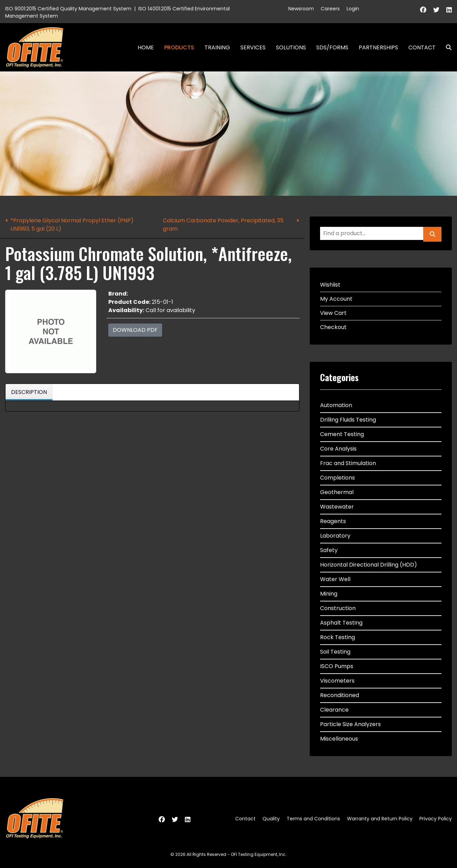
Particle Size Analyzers (350, 724)
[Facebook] (423, 10)
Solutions (291, 47)
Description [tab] (29, 392)
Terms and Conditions (313, 819)
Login (353, 9)
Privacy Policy (436, 819)
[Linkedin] (449, 10)
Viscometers (337, 681)
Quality (271, 819)
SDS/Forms (332, 47)
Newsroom (301, 9)
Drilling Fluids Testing (348, 420)
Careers (330, 9)
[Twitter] (436, 10)
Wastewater (337, 507)
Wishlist (330, 285)
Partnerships (378, 47)
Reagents (333, 521)
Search (446, 47)
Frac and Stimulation (348, 463)
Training (217, 47)
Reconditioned (340, 695)
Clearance (334, 710)
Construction (338, 608)
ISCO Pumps (337, 666)
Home (146, 47)
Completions (337, 478)
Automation (336, 405)
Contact (422, 47)
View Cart (333, 313)
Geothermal (337, 492)
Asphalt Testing (341, 623)
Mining (329, 594)
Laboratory (335, 536)
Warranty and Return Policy (380, 819)
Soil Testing (335, 652)
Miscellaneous (339, 739)
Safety (329, 550)
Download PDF (135, 330)
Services (253, 47)
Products (179, 47)
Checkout (333, 327)
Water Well (335, 579)
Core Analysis (338, 449)
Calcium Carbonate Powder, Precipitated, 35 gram (223, 225)
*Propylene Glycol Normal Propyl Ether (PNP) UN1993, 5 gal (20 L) (72, 225)
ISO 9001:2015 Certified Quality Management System (68, 9)
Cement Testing (342, 434)
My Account (336, 299)
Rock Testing (337, 637)
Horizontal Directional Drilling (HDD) (369, 565)
